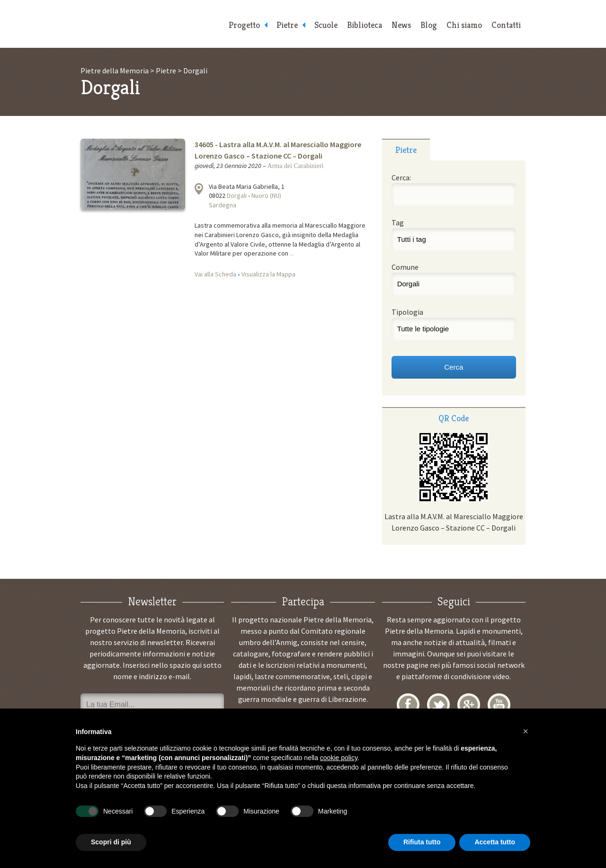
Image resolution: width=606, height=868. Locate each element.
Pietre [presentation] (406, 150)
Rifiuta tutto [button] (422, 842)
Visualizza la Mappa (268, 274)
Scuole (326, 25)
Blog (429, 25)
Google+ (469, 705)
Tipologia (407, 312)
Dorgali (237, 195)
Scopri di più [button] (111, 842)
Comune (405, 267)
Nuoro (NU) (266, 195)
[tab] (406, 150)
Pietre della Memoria (151, 24)
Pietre (287, 25)
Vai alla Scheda (215, 274)
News (401, 25)
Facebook (408, 705)
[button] (526, 731)
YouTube (499, 705)
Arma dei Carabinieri (296, 166)
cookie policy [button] (339, 758)
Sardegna (223, 205)
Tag (398, 222)
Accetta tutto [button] (495, 842)
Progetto (244, 25)
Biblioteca (365, 25)
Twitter (438, 705)
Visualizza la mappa (199, 189)
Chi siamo (464, 25)
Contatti (506, 25)
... (292, 253)
